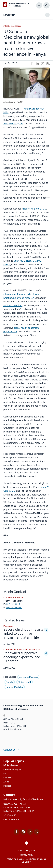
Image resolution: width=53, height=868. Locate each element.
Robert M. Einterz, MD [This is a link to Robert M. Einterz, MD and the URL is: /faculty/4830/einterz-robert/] (35, 209)
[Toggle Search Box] (46, 5)
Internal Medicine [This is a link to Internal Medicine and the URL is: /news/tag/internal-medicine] (15, 687)
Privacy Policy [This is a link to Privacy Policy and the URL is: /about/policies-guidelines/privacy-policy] (27, 855)
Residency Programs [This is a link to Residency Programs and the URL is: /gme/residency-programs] (13, 769)
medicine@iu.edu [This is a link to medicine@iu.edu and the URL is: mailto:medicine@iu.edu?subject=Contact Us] (11, 819)
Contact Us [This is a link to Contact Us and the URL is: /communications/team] (9, 750)
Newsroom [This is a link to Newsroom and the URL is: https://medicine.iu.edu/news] (9, 15)
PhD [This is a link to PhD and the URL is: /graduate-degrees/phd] (5, 774)
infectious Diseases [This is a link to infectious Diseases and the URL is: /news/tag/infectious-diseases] (28, 677)
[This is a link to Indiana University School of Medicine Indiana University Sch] (16, 5)
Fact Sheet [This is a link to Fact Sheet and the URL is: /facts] (8, 778)
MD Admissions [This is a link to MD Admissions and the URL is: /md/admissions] (11, 765)
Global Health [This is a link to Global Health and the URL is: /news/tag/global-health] (25, 682)
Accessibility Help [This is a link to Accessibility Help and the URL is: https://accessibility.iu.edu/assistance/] (26, 851)
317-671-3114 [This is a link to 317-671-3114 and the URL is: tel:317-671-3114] (13, 604)
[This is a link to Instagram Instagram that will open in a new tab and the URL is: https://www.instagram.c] (23, 834)
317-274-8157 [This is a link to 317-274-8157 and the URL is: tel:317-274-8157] (10, 815)
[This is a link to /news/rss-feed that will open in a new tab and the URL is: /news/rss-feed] (48, 63)
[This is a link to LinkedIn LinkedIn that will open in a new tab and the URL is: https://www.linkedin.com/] (30, 834)
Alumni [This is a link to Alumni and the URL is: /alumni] (7, 782)
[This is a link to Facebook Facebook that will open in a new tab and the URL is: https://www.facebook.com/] (16, 834)
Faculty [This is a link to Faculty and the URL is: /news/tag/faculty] (10, 682)
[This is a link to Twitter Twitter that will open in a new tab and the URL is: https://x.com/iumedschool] (37, 834)
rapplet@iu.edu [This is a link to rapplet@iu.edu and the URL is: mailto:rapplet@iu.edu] (14, 607)
